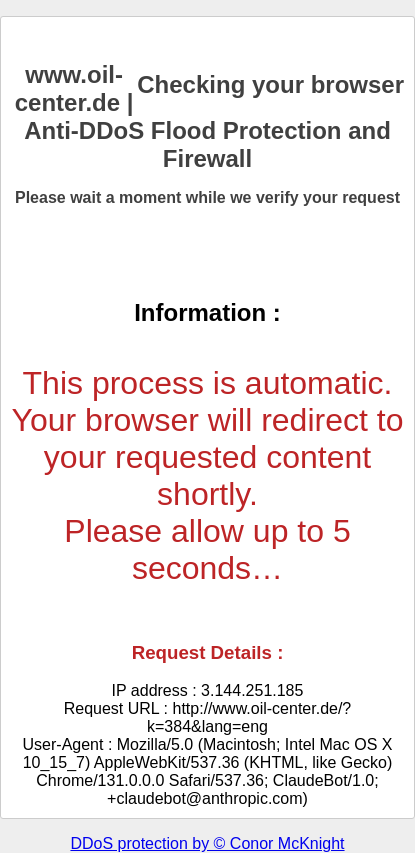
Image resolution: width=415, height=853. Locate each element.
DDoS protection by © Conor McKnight (207, 843)
